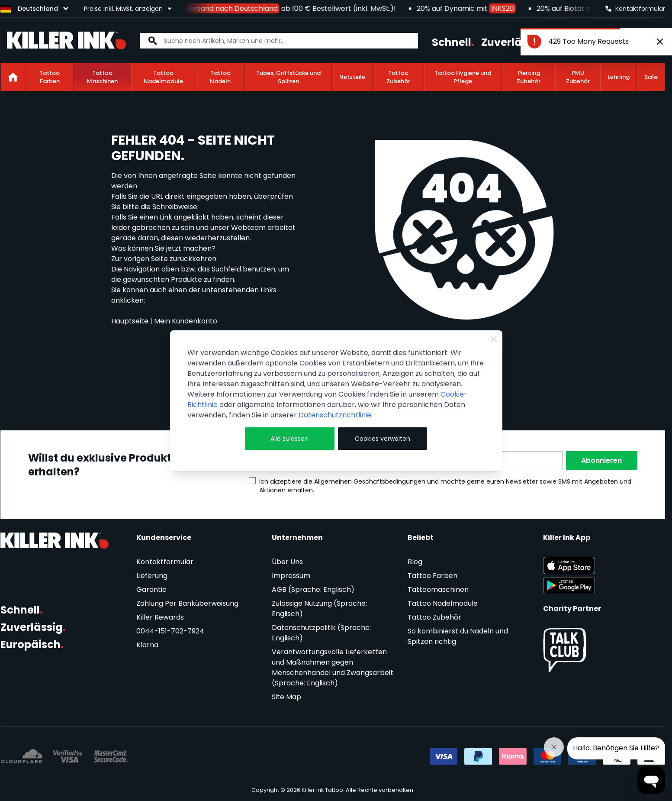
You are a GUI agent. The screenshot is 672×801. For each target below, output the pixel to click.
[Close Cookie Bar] (494, 339)
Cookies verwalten (383, 439)
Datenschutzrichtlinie (335, 415)
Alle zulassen (289, 439)
